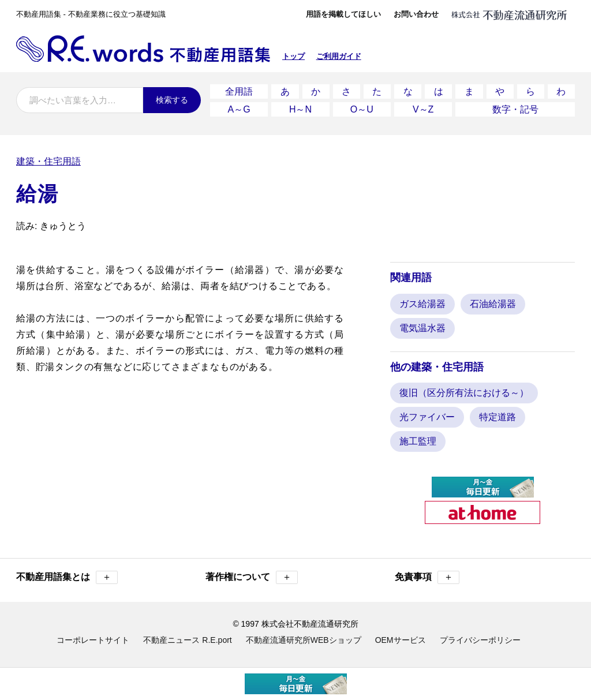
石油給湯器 (493, 304)
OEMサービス (401, 640)
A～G (239, 109)
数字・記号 (515, 109)
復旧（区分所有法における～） (464, 393)
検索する (172, 100)
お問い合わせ (416, 14)
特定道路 (498, 417)
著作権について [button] (252, 577)
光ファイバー (427, 417)
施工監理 (418, 441)
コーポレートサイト (93, 640)
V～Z (423, 109)
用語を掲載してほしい (343, 14)
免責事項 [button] (427, 577)
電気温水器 (422, 328)
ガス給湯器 (422, 304)
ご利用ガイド (339, 56)
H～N (300, 109)
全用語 (239, 91)
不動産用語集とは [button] (67, 577)
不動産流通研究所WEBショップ (304, 640)
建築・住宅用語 (48, 161)
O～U (362, 109)
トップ (293, 56)
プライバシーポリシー (480, 640)
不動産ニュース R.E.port (187, 640)
